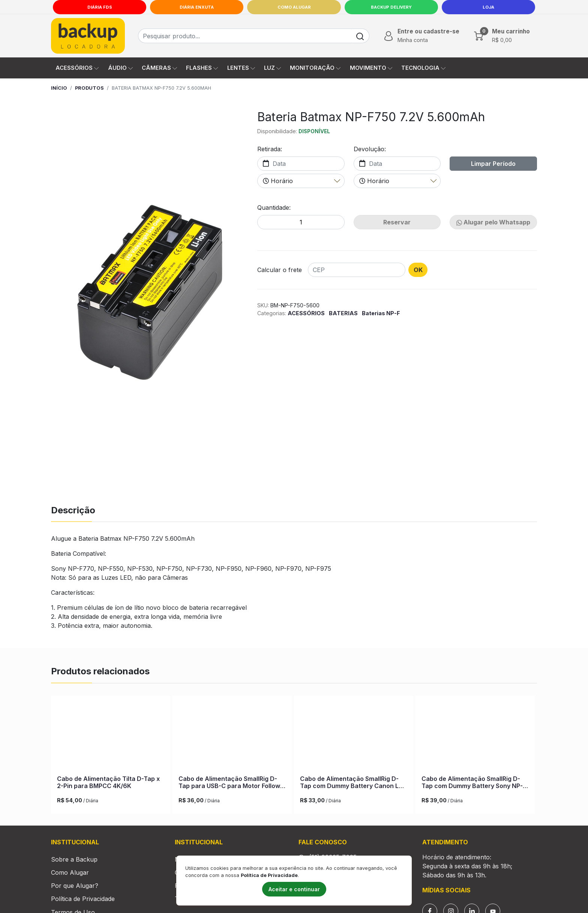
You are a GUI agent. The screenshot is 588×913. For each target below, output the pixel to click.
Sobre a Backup (74, 868)
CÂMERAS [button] (159, 68)
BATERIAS (344, 313)
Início (59, 88)
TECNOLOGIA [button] (423, 68)
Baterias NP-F (381, 313)
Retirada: (270, 149)
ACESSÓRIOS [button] (77, 68)
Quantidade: (274, 208)
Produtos (89, 88)
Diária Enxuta (197, 7)
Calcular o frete (280, 270)
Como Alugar (294, 7)
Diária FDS (100, 7)
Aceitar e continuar (294, 889)
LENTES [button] (241, 68)
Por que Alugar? (75, 894)
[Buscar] (360, 36)
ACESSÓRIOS (307, 313)
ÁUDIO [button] (120, 68)
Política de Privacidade (83, 907)
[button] (421, 36)
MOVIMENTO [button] (371, 68)
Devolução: (370, 149)
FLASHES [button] (202, 68)
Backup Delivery (391, 7)
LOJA (488, 7)
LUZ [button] (272, 68)
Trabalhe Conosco (201, 907)
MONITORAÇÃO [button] (315, 68)
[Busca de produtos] (245, 36)
